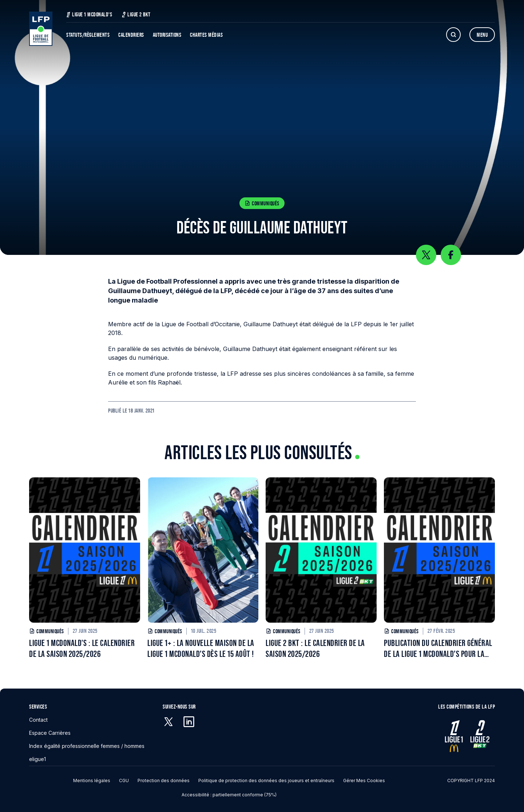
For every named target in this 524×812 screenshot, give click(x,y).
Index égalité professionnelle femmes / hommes (87, 746)
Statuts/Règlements (88, 35)
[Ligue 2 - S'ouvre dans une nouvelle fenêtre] (479, 736)
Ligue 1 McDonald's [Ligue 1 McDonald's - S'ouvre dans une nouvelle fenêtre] (89, 14)
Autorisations (167, 35)
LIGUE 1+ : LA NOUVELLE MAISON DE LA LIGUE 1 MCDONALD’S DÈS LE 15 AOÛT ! (201, 648)
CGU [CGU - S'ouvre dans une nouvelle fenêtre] (124, 781)
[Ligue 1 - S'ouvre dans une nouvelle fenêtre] (454, 736)
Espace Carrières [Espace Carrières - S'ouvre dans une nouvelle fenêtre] (50, 733)
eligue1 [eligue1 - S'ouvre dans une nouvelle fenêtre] (37, 759)
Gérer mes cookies (364, 781)
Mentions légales (92, 781)
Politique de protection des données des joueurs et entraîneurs (266, 781)
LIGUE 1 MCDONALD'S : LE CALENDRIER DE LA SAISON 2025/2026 (82, 648)
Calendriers (131, 35)
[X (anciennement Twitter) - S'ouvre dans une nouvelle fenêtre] (168, 722)
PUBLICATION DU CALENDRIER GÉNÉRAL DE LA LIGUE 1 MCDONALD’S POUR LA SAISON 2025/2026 (438, 649)
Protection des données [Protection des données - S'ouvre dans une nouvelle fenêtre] (164, 781)
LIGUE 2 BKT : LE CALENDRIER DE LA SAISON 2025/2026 (315, 648)
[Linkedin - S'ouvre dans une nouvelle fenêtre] (189, 722)
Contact (38, 720)
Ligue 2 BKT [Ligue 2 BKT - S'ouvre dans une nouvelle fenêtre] (136, 14)
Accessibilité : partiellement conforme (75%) (229, 795)
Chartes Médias (206, 35)
